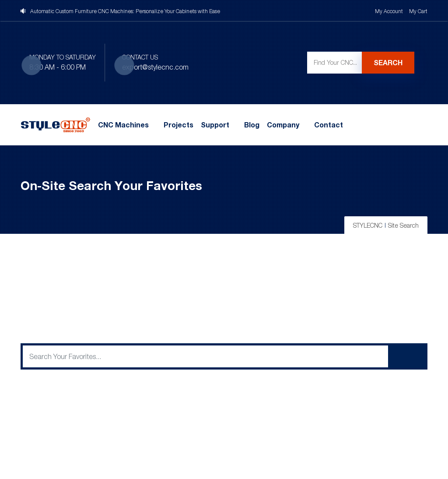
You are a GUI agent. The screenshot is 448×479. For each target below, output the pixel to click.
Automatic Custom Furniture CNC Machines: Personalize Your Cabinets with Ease (125, 11)
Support (215, 125)
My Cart (418, 11)
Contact (329, 125)
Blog (252, 125)
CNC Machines (123, 125)
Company (283, 125)
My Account (389, 11)
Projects (178, 125)
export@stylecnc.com (155, 67)
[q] (205, 356)
